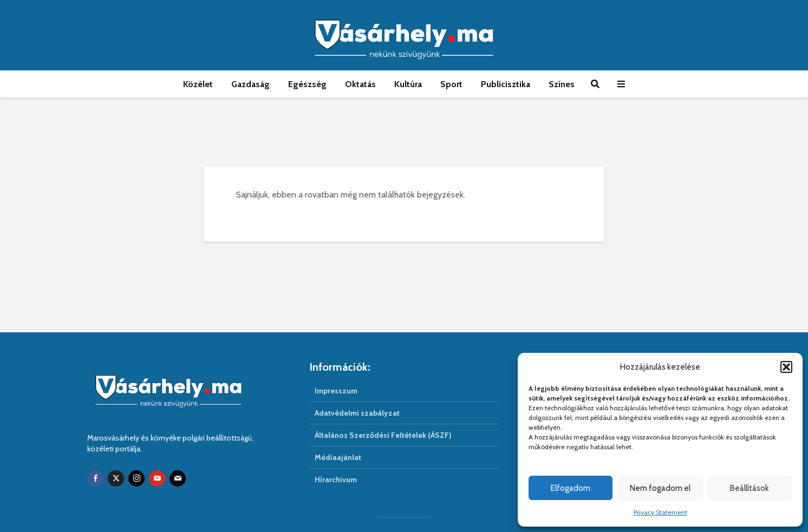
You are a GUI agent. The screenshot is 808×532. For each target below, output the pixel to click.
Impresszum (336, 391)
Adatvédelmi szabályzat (357, 413)
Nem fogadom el (660, 488)
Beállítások (750, 488)
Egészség (307, 84)
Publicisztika (506, 84)
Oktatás (360, 84)
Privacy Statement (660, 512)
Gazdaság (250, 84)
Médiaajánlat (338, 457)
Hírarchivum (336, 480)
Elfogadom (571, 488)
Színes (562, 84)
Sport (451, 84)
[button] (786, 367)
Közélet (198, 84)
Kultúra (408, 84)
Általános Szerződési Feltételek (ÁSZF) (383, 435)
